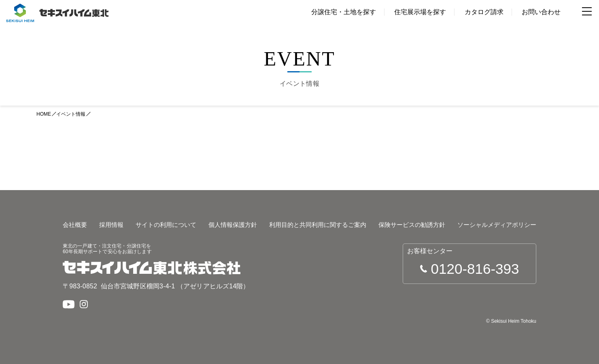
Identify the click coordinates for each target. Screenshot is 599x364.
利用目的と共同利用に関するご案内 (318, 225)
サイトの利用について (166, 225)
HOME (44, 114)
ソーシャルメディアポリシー (497, 225)
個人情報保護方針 (233, 225)
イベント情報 (71, 114)
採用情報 (111, 225)
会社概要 (75, 225)
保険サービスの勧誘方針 (412, 225)
